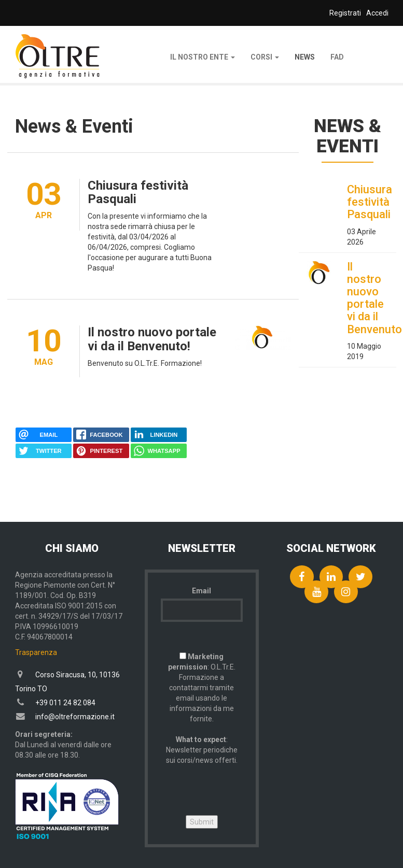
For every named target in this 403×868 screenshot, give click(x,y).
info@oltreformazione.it (75, 717)
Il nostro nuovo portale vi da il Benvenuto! (152, 339)
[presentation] (240, 786)
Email (201, 591)
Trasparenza (36, 652)
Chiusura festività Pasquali (138, 192)
